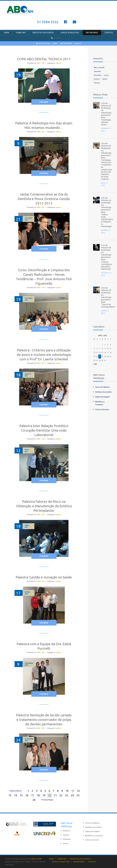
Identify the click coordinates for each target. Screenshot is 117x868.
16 (27, 795)
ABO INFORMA (92, 33)
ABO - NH (41, 63)
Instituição (67, 839)
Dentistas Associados (103, 392)
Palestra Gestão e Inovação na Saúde (44, 577)
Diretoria (66, 831)
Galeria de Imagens (103, 397)
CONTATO (109, 33)
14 (15, 795)
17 (33, 795)
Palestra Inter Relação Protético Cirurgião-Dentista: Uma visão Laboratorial (44, 430)
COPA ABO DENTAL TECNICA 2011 (44, 59)
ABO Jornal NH (99, 68)
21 (55, 795)
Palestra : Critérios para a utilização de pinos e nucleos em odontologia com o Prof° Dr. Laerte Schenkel (44, 355)
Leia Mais (44, 102)
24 (72, 795)
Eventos (97, 79)
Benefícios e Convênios (94, 836)
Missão (66, 843)
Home (55, 43)
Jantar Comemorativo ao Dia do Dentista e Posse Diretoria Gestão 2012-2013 (44, 199)
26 (34, 800)
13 (10, 795)
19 (44, 795)
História (66, 835)
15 (21, 795)
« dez (95, 364)
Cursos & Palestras (102, 387)
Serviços (97, 83)
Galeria (58, 63)
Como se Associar (102, 409)
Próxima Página (47, 800)
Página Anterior (16, 791)
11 (73, 791)
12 (78, 791)
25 (78, 795)
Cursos (106, 75)
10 (67, 791)
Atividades (98, 75)
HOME (7, 33)
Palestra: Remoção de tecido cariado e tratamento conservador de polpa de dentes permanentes (44, 720)
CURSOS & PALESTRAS (70, 33)
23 (67, 795)
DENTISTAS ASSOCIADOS (43, 33)
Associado (97, 71)
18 (38, 795)
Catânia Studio (36, 859)
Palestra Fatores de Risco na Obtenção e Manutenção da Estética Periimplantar (44, 506)
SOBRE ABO (21, 33)
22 (61, 795)
